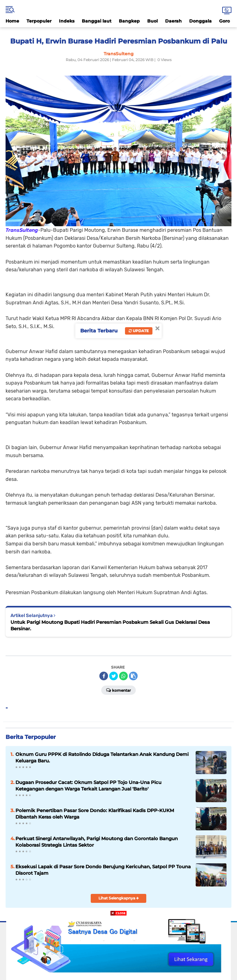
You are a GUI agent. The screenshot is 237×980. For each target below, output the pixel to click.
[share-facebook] (104, 676)
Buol (152, 21)
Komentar (118, 690)
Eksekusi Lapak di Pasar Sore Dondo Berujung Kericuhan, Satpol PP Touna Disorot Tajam (103, 870)
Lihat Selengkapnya (119, 898)
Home (12, 21)
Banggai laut (97, 21)
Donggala (200, 21)
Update (139, 331)
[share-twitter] (114, 676)
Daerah (173, 21)
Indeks (67, 21)
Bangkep (129, 21)
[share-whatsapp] (123, 676)
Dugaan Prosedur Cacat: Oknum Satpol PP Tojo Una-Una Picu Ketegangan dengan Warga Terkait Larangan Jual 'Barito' (88, 786)
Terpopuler (39, 21)
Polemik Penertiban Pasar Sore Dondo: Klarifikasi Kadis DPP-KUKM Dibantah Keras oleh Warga (95, 814)
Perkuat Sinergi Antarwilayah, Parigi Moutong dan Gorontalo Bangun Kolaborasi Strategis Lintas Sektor (97, 842)
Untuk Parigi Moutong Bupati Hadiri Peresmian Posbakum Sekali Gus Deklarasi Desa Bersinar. (110, 625)
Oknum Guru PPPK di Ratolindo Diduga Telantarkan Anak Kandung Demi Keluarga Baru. (102, 757)
